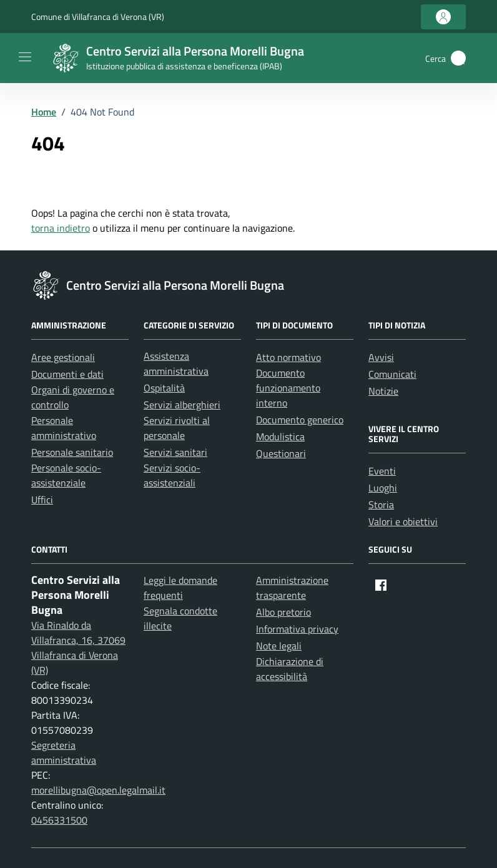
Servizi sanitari (175, 452)
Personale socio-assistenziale (66, 475)
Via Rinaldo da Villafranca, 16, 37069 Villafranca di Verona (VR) (78, 648)
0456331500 (59, 820)
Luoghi (383, 488)
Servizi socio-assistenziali (172, 475)
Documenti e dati (67, 374)
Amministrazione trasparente (292, 588)
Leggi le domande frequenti (180, 588)
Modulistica (280, 436)
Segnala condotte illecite (180, 618)
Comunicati (392, 374)
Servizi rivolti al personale (177, 428)
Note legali (279, 646)
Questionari (281, 453)
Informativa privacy (297, 629)
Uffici (42, 500)
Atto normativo (288, 357)
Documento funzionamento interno (288, 388)
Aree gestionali (63, 357)
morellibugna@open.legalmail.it (98, 790)
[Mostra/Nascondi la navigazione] (25, 57)
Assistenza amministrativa (176, 363)
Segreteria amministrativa (64, 752)
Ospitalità (164, 388)
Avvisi (381, 357)
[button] (458, 58)
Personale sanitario (72, 452)
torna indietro (61, 228)
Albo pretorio (283, 612)
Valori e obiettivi (403, 521)
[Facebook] (381, 585)
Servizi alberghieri (182, 405)
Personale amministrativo (64, 428)
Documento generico (300, 420)
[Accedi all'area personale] (443, 17)
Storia (381, 505)
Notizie (383, 391)
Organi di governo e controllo (73, 397)
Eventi (382, 471)
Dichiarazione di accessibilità (290, 669)
